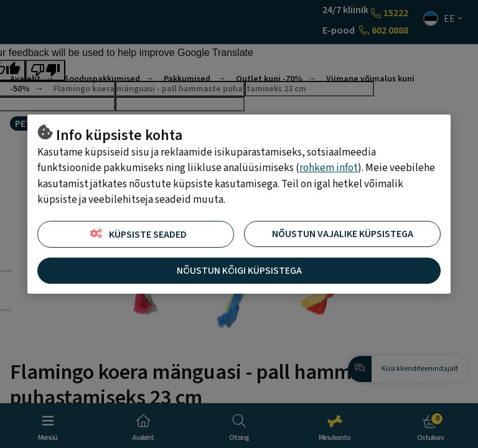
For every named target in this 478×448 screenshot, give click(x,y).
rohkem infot (329, 168)
